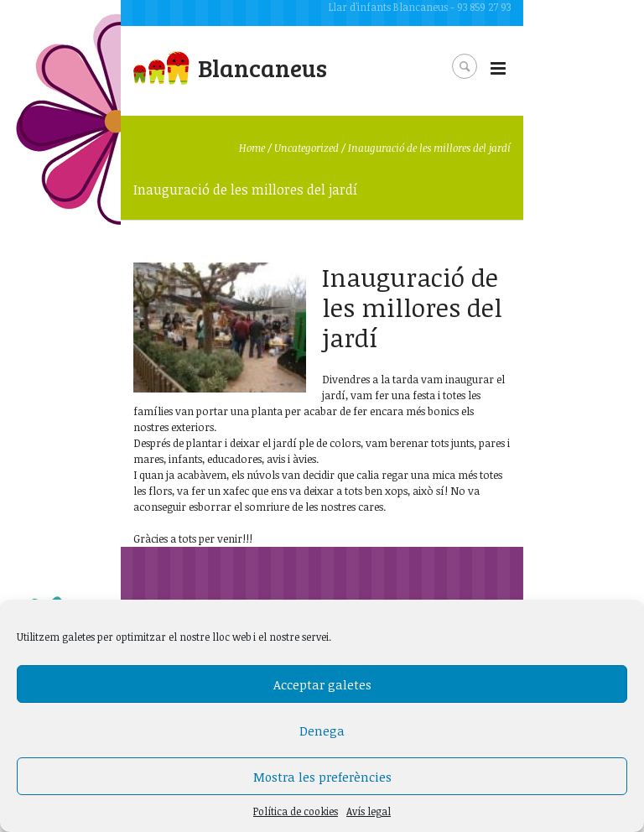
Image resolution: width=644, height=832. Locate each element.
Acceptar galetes (322, 684)
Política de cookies (296, 811)
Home (252, 148)
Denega (322, 731)
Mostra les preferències (322, 777)
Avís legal (369, 811)
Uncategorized (306, 148)
